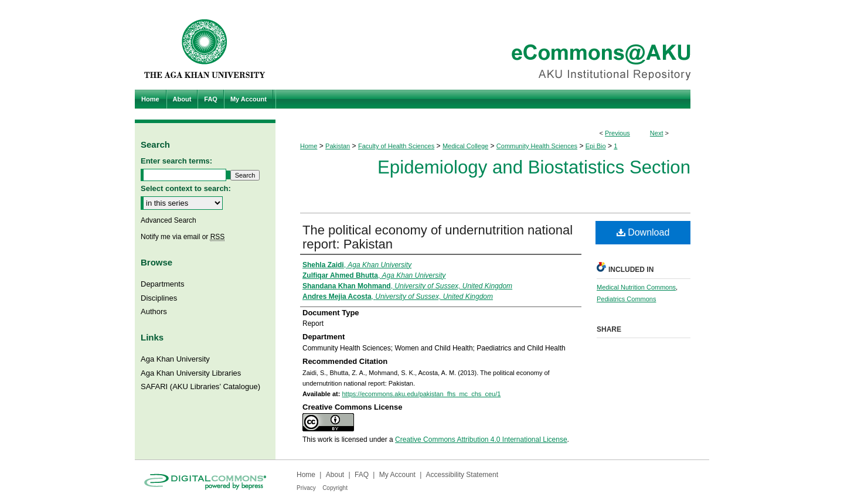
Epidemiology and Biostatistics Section (534, 167)
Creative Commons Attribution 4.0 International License (481, 440)
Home (309, 146)
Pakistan (338, 146)
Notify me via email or (183, 237)
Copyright (335, 488)
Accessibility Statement (462, 475)
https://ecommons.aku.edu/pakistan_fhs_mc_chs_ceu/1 (421, 394)
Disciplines (159, 298)
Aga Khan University (175, 359)
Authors (154, 311)
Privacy (306, 488)
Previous (617, 133)
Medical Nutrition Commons (636, 287)
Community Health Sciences (537, 146)
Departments (162, 284)
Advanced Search (169, 220)
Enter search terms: (176, 161)
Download (643, 232)
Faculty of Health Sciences (396, 146)
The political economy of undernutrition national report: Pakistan (438, 237)
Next (657, 133)
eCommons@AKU (492, 45)
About (335, 475)
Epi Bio (596, 146)
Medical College (465, 146)
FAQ (362, 475)
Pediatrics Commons (626, 299)
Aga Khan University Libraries (191, 373)
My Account (397, 475)
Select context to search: (186, 188)
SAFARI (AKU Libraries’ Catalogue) (200, 386)
